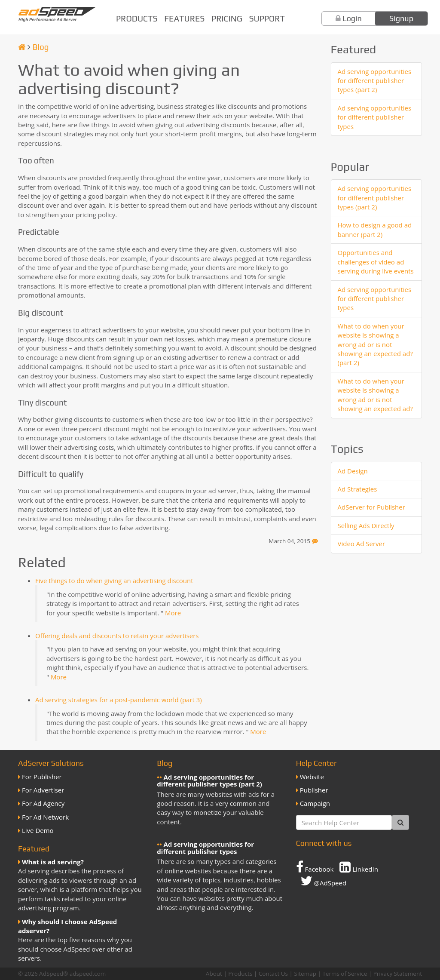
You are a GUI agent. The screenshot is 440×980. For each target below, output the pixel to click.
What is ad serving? (53, 862)
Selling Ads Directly (366, 525)
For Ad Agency (43, 803)
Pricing (227, 18)
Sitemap (305, 974)
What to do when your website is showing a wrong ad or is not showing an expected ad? (375, 395)
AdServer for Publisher (371, 507)
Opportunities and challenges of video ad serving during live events (376, 262)
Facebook (315, 867)
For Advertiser (43, 790)
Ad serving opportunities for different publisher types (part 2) (375, 81)
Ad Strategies (357, 489)
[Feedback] (315, 541)
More (173, 613)
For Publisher (42, 777)
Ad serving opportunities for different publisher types (375, 117)
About (214, 974)
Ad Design (353, 471)
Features (184, 18)
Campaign (315, 803)
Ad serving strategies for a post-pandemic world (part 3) (119, 700)
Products (137, 18)
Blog (41, 47)
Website (312, 777)
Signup (401, 18)
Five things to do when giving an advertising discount (114, 581)
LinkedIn (359, 867)
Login (352, 18)
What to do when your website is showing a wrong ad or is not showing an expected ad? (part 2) (375, 344)
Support (267, 18)
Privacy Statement (398, 974)
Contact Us (273, 974)
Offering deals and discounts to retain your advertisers (117, 636)
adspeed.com (88, 974)
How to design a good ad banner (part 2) (375, 229)
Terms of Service (345, 974)
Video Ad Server (362, 544)
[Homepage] (22, 47)
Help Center (316, 763)
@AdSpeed (323, 881)
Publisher (314, 790)
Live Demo (38, 830)
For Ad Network (45, 817)
